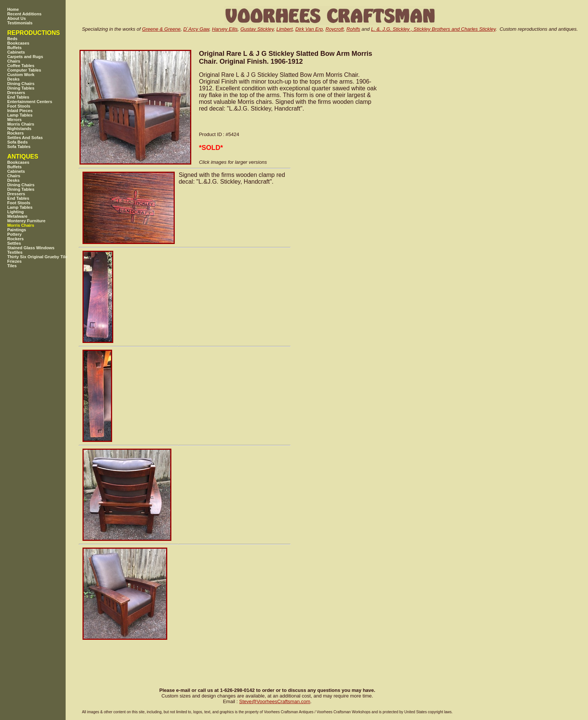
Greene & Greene (161, 29)
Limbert (284, 29)
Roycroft (334, 29)
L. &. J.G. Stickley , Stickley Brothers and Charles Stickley (433, 29)
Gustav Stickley (257, 29)
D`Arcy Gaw (196, 29)
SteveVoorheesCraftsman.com (275, 701)
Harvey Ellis (225, 29)
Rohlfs (353, 29)
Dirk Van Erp (309, 29)
